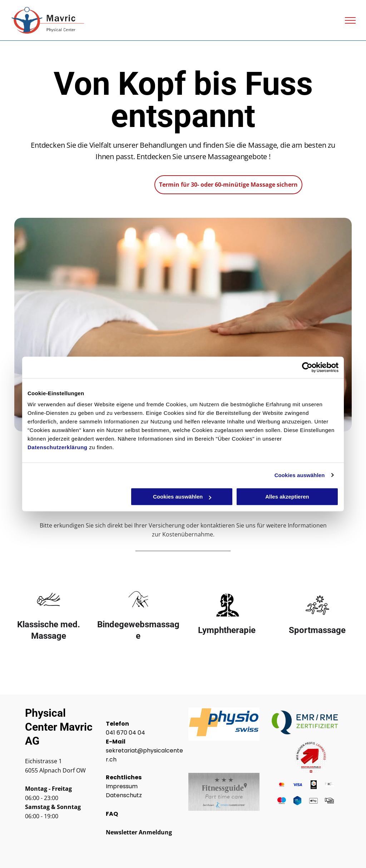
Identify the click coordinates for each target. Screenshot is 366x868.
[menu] (350, 20)
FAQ (112, 814)
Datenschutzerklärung (58, 447)
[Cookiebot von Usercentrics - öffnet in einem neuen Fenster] (307, 367)
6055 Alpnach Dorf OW (55, 770)
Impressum (122, 786)
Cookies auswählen (300, 475)
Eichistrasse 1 (43, 761)
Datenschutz (124, 795)
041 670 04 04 (125, 733)
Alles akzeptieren (287, 497)
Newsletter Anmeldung (139, 832)
